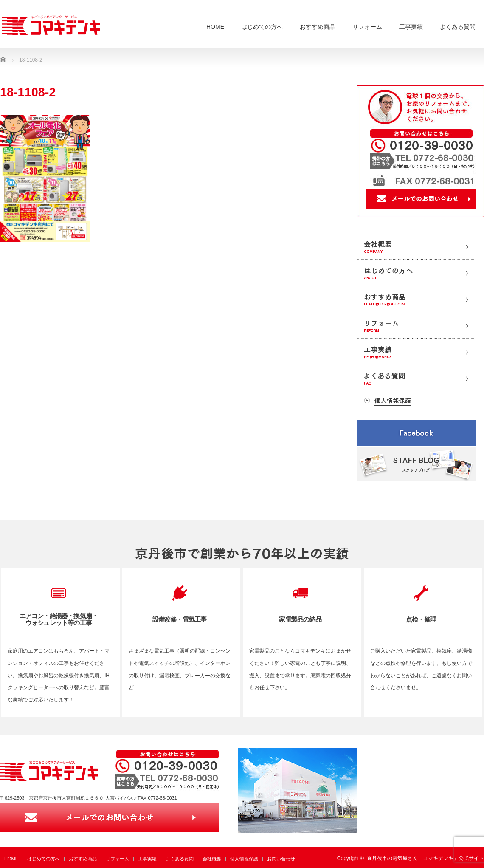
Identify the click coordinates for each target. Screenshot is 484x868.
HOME (215, 27)
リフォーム (367, 27)
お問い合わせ (281, 859)
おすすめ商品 (318, 27)
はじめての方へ (262, 27)
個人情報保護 (244, 859)
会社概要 (212, 859)
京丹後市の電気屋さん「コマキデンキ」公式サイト (425, 858)
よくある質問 (458, 27)
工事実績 (411, 27)
